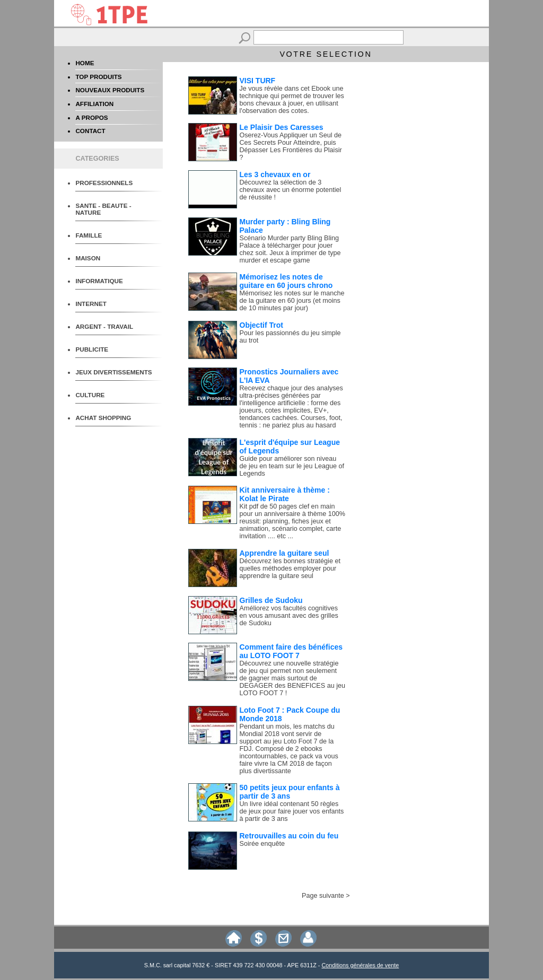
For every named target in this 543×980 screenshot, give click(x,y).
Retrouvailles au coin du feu (289, 836)
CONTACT (90, 131)
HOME (85, 63)
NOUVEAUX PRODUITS (110, 90)
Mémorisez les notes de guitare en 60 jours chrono (286, 281)
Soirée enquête (262, 844)
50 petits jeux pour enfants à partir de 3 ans (290, 792)
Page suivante (323, 896)
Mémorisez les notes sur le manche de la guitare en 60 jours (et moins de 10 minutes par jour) (292, 301)
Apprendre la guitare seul (284, 553)
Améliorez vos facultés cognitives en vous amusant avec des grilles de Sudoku (289, 616)
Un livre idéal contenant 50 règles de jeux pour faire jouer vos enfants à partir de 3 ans (292, 811)
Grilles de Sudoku (271, 600)
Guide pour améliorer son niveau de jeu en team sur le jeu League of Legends (292, 466)
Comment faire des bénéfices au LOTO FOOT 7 (291, 651)
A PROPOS (91, 117)
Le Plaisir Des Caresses (282, 127)
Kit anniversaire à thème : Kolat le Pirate (285, 494)
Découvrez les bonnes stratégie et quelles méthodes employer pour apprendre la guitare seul (290, 568)
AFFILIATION (94, 104)
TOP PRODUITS (98, 77)
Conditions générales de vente (360, 965)
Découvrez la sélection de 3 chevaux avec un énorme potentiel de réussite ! (291, 190)
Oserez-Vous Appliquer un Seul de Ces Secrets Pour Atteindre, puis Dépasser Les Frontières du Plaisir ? (291, 146)
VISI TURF (258, 81)
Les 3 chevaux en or (275, 174)
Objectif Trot (261, 325)
